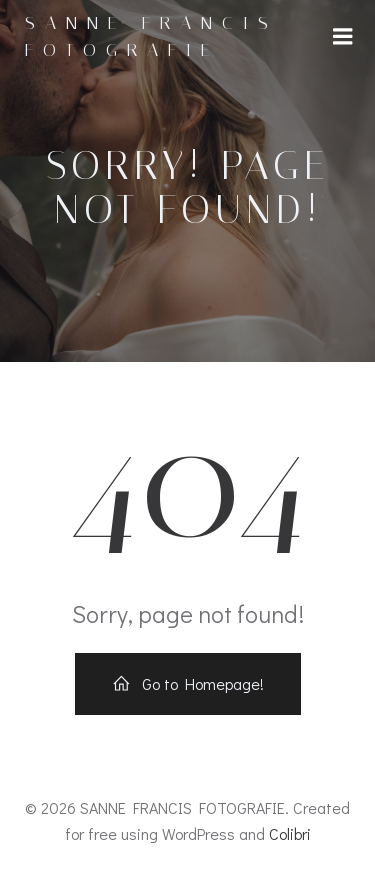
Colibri (290, 833)
